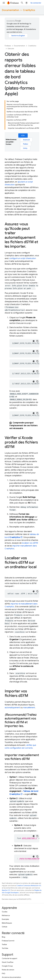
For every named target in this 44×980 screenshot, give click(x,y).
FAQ (4, 973)
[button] (24, 426)
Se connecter (36, 3)
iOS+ (23, 135)
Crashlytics (29, 10)
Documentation (11, 10)
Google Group (7, 966)
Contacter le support (10, 958)
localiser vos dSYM (30, 543)
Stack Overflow (8, 962)
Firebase (8, 46)
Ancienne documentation (11, 977)
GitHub (5, 927)
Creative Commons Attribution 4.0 (29, 886)
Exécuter (11, 49)
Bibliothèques (7, 923)
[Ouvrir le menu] (4, 3)
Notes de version (8, 970)
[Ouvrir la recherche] (22, 3)
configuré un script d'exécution (23, 258)
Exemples (5, 919)
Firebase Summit (8, 941)
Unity (25, 148)
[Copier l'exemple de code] (37, 341)
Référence (6, 915)
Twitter (4, 944)
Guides (5, 912)
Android (26, 140)
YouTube (5, 948)
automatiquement (12, 708)
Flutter (26, 144)
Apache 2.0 (6, 890)
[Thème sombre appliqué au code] (34, 341)
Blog (4, 937)
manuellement (29, 708)
